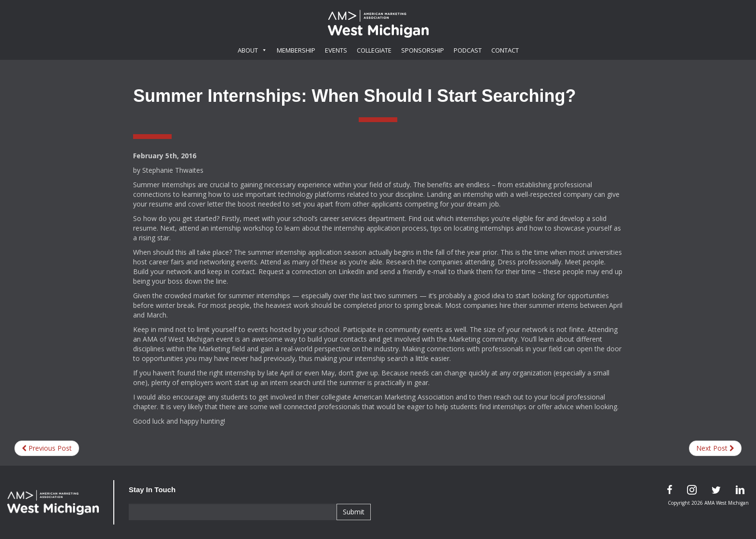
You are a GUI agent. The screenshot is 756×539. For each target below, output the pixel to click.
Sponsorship (423, 50)
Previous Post (47, 448)
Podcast (468, 50)
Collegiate (374, 50)
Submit (354, 512)
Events (336, 50)
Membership (296, 50)
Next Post (715, 448)
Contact (505, 50)
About (252, 50)
